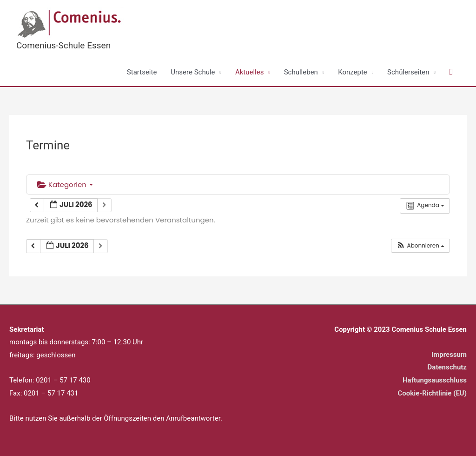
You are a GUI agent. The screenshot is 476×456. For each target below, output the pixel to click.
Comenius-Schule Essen (63, 45)
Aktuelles (250, 72)
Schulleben (301, 72)
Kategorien (65, 184)
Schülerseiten (408, 72)
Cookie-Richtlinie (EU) (432, 393)
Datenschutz (447, 367)
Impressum (449, 355)
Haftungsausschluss (435, 380)
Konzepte (353, 72)
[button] (451, 72)
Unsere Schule (193, 72)
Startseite (142, 72)
